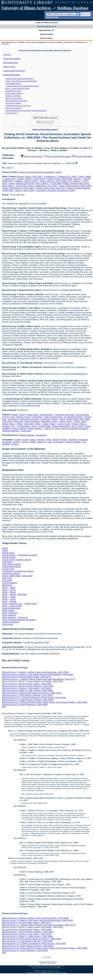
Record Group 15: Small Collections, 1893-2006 (25, 705)
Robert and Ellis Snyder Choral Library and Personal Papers (26, 111)
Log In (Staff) (47, 957)
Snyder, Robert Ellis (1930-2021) (51, 188)
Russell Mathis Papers (13, 83)
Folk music (7, 422)
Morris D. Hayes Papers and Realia (18, 88)
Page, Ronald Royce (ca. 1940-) (43, 186)
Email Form (52, 963)
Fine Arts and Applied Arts (38, 42)
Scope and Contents (12, 59)
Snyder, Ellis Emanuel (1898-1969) (18, 188)
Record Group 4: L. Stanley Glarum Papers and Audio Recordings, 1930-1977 (39, 679)
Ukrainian (73, 440)
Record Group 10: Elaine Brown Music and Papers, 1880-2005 (31, 693)
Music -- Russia (72, 424)
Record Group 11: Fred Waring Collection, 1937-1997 (27, 695)
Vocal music (26, 431)
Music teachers (20, 428)
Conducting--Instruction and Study (24, 419)
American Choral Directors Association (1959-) (40, 172)
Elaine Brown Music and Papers (16, 101)
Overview (7, 55)
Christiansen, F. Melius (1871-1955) (60, 177)
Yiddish (33, 442)
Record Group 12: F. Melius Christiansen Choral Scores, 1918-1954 (34, 698)
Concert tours (8, 569)
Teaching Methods (10, 431)
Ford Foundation (32, 422)
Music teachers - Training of (41, 428)
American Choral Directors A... (77, 42)
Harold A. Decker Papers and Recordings (20, 79)
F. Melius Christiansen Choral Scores (18, 106)
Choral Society (82, 415)
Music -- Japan (42, 424)
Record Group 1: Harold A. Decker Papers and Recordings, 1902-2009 (35, 672)
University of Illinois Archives (26, 8)
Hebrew (25, 442)
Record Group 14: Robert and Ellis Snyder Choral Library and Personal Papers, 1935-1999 (44, 702)
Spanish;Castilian (73, 442)
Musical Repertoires (61, 426)
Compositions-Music (73, 417)
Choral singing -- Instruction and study (57, 415)
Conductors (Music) (49, 419)
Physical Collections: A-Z (47, 26)
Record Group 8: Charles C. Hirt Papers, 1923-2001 (27, 688)
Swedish (6, 444)
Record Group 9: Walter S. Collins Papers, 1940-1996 (27, 691)
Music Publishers (10, 613)
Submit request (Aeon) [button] (32, 156)
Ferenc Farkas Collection (14, 93)
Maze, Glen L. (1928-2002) (14, 186)
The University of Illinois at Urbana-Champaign (52, 973)
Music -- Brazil (59, 422)
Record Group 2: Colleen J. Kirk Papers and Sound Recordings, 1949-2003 (37, 674)
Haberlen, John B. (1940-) (27, 181)
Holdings (22, 42)
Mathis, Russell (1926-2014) (76, 183)
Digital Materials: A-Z (47, 30)
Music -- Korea (57, 424)
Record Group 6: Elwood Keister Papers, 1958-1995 (27, 684)
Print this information (82, 156)
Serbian (16, 442)
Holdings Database (73, 8)
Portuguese (58, 442)
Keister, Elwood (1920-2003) (22, 183)
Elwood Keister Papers (13, 91)
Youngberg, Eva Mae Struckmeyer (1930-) (56, 190)
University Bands (57, 42)
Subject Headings (47, 34)
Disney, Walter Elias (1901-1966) (75, 419)
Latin (50, 442)
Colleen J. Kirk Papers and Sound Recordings (21, 81)
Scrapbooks (41, 435)
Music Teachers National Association (72, 428)
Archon (44, 971)
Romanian (7, 442)
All (4, 707)
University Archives (8, 42)
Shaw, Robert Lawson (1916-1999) (75, 186)
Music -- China (73, 422)
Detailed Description (12, 75)
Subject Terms (9, 67)
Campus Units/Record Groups (46, 23)
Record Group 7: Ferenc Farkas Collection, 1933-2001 (28, 686)
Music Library (78, 426)
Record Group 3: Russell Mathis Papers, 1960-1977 (26, 677)
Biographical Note (11, 63)
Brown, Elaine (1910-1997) (30, 177)
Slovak (55, 440)
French (26, 440)
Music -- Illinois (9, 592)
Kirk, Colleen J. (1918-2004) (49, 183)
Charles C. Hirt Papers (13, 96)
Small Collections (11, 113)
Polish (48, 440)
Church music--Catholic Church (16, 417)
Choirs (22, 415)
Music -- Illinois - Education (21, 424)
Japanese (42, 442)
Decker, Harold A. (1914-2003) (31, 179)
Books (15, 415)
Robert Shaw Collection (14, 108)
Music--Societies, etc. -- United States (19, 604)
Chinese (15, 444)
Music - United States (41, 426)
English (18, 440)
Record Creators (47, 38)
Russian (63, 440)
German (40, 440)
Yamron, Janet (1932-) (25, 190)
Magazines (46, 422)
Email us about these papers (45, 130)
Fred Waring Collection (13, 103)
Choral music (32, 415)
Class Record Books (53, 417)
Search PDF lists (52, 17)
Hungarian (83, 440)
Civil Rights (37, 417)
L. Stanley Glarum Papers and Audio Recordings (22, 86)
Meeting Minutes (27, 435)
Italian (33, 440)
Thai (84, 442)
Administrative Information (14, 71)
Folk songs (18, 422)
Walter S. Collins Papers (14, 98)
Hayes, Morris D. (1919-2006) (53, 181)
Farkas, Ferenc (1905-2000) (59, 179)
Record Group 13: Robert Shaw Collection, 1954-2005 (28, 700)
